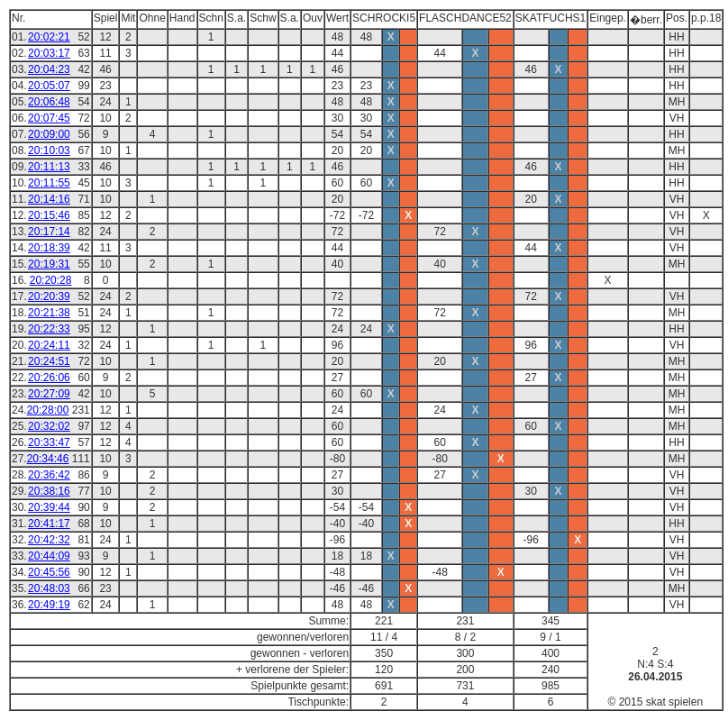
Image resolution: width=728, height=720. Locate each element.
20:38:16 (49, 491)
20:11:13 (49, 167)
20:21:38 (49, 313)
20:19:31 (49, 264)
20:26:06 (49, 378)
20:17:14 (49, 232)
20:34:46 (48, 459)
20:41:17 (49, 524)
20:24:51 (49, 361)
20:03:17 (49, 53)
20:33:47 (49, 442)
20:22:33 (49, 329)
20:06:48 (49, 102)
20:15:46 (49, 215)
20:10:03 (49, 150)
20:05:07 (49, 86)
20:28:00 (48, 410)
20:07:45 (49, 118)
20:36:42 (49, 475)
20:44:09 (49, 556)
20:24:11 (49, 345)
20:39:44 (49, 507)
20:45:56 (49, 572)
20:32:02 (49, 426)
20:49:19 (49, 605)
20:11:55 (49, 183)
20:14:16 (49, 199)
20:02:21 (49, 37)
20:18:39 (49, 248)
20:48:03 (49, 588)
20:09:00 (49, 134)
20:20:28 (51, 280)
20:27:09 (49, 394)
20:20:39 (49, 296)
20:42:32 (49, 540)
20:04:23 (49, 69)
